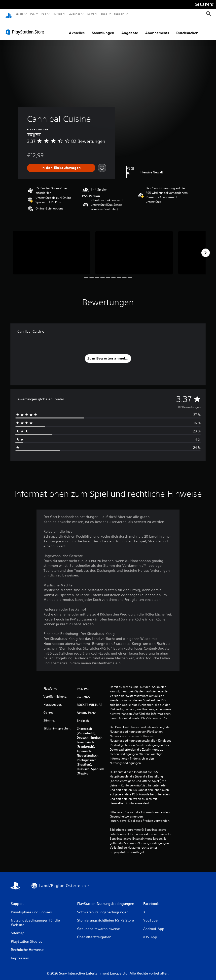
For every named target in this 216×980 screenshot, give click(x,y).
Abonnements (157, 28)
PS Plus (58, 14)
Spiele (19, 14)
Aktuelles (77, 28)
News (91, 14)
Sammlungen (103, 28)
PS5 (33, 14)
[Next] (206, 248)
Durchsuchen (187, 28)
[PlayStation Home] (9, 14)
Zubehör (75, 14)
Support (119, 14)
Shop (104, 14)
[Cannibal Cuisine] (51, 248)
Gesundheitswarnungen (126, 812)
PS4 (44, 14)
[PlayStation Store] (26, 27)
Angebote (130, 28)
